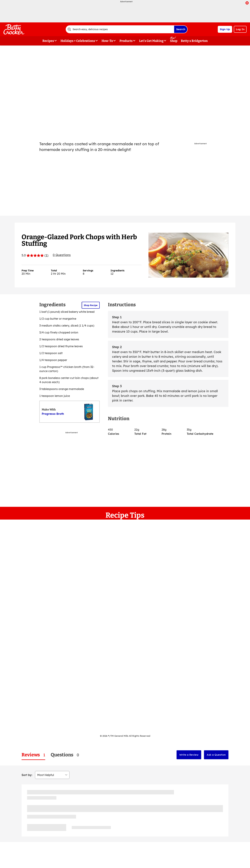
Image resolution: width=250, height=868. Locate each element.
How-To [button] (107, 41)
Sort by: (27, 775)
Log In (240, 29)
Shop (174, 41)
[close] (247, 3)
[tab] (33, 755)
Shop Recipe (91, 305)
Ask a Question (216, 755)
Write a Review (189, 755)
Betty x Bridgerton (194, 41)
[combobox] (120, 29)
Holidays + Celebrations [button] (78, 41)
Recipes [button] (48, 41)
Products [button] (126, 41)
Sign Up (225, 29)
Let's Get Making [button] (151, 41)
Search (181, 29)
